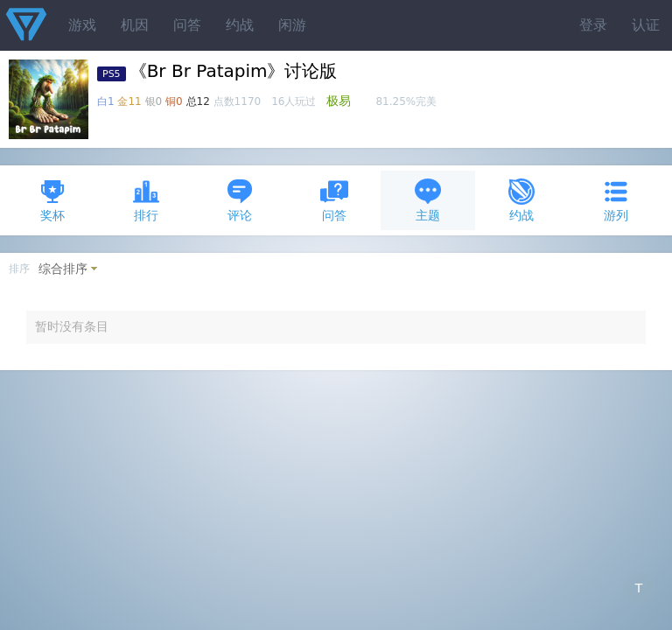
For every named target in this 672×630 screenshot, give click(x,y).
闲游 (292, 25)
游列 (616, 200)
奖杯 (52, 200)
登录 (593, 25)
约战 (240, 25)
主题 (428, 200)
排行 (146, 200)
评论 (240, 200)
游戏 (82, 25)
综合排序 (63, 269)
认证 (646, 25)
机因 (135, 25)
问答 (187, 25)
